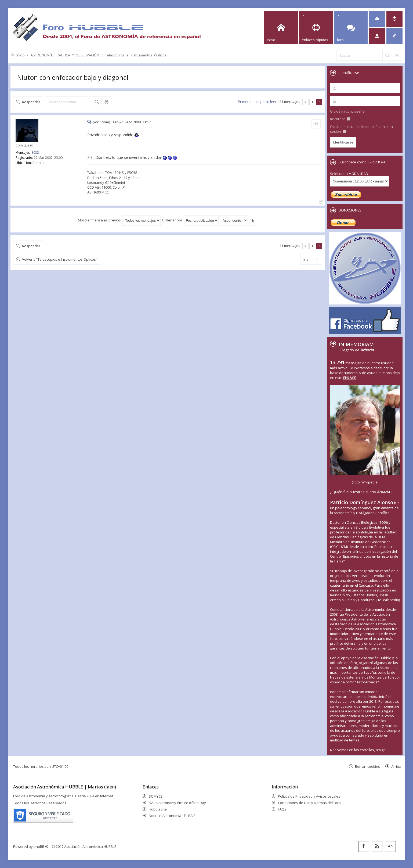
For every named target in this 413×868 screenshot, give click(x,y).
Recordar (340, 119)
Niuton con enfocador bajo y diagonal (73, 77)
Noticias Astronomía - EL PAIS (172, 816)
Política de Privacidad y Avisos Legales (309, 796)
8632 (35, 153)
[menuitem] (377, 19)
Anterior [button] (305, 102)
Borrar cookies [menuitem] (367, 766)
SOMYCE (156, 796)
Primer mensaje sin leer (257, 102)
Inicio (21, 55)
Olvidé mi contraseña (347, 111)
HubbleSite (158, 809)
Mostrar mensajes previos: (119, 220)
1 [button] (312, 102)
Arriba (396, 766)
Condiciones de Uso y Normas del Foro (309, 803)
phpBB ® (41, 847)
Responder (31, 102)
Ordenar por (190, 220)
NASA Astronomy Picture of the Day (177, 803)
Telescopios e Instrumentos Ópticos (136, 55)
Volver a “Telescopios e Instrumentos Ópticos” (60, 259)
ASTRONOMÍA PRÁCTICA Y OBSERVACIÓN (65, 55)
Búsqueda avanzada (106, 102)
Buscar (97, 102)
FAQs (282, 809)
